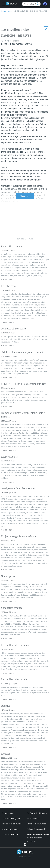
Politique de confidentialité (36, 829)
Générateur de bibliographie (37, 813)
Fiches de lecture (33, 819)
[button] (4, 4)
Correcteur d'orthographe (11, 819)
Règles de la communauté (36, 824)
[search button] (38, 4)
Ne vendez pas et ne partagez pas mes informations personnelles (38, 838)
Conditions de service (10, 834)
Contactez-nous (8, 813)
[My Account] (45, 4)
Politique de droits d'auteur (12, 824)
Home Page (6, 11)
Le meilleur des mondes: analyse (30, 11)
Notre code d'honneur (10, 829)
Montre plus (25, 196)
